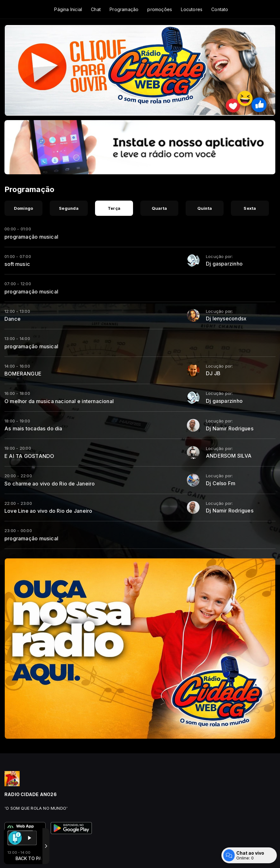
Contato (220, 9)
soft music (17, 264)
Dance (13, 319)
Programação (124, 9)
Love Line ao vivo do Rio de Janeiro (48, 511)
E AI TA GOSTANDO (29, 456)
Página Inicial (68, 9)
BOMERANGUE (23, 374)
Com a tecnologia (26, 856)
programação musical (31, 237)
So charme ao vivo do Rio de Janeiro (50, 484)
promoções (160, 9)
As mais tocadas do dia (33, 428)
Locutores (192, 9)
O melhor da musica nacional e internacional (59, 401)
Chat (96, 9)
